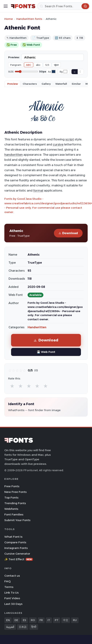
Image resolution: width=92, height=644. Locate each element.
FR (41, 620)
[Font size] (26, 72)
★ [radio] (12, 386)
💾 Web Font (46, 352)
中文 (66, 620)
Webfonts (11, 509)
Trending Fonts (15, 503)
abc (38, 65)
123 (47, 65)
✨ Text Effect (19, 559)
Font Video (12, 598)
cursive (58, 144)
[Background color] (65, 72)
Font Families (14, 514)
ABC (29, 65)
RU (75, 620)
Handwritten (37, 327)
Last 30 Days (13, 604)
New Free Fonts (16, 492)
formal (38, 190)
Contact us (12, 576)
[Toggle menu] (6, 6)
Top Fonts (11, 498)
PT (57, 620)
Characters (30, 84)
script (70, 139)
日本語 (23, 627)
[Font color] (54, 72)
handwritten (14, 155)
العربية (10, 627)
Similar (76, 84)
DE (16, 620)
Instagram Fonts (16, 548)
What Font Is (13, 537)
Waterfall (61, 84)
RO (33, 620)
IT (49, 620)
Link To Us (12, 593)
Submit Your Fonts (17, 520)
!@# (56, 65)
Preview (13, 84)
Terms (9, 587)
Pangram (16, 65)
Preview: (14, 57)
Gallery (46, 84)
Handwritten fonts (29, 19)
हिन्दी (34, 627)
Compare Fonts (15, 542)
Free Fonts (12, 486)
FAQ (7, 581)
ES (24, 620)
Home (9, 19)
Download (68, 233)
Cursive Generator (17, 554)
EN (8, 620)
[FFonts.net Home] (23, 6)
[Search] (64, 6)
